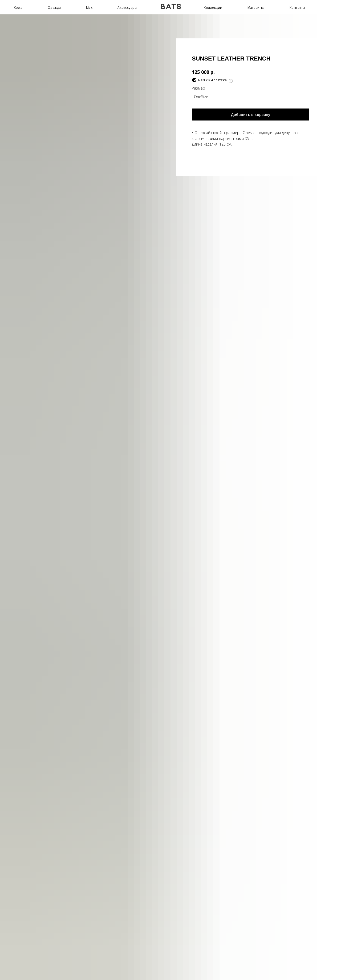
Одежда (54, 8)
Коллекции (213, 8)
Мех (89, 8)
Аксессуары (127, 8)
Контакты (297, 8)
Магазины (256, 8)
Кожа (18, 8)
